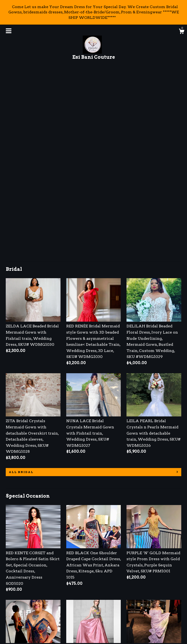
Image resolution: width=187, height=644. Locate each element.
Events (12, 606)
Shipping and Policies (27, 619)
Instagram (76, 599)
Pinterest (75, 606)
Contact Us (16, 626)
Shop (11, 593)
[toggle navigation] (9, 31)
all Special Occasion (34, 513)
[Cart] (181, 32)
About (12, 599)
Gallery (13, 613)
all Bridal (21, 287)
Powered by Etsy (150, 606)
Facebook (76, 593)
